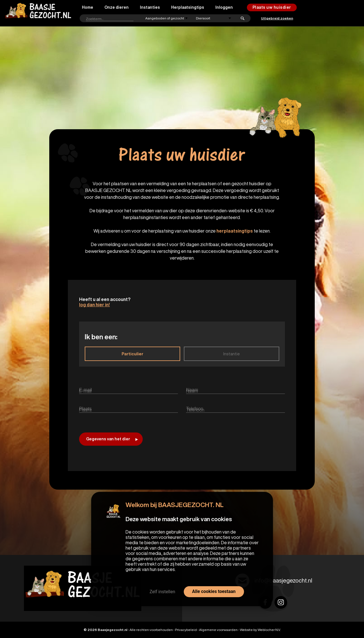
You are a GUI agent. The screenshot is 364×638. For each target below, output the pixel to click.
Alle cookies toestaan (214, 591)
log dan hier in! (94, 305)
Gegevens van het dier (112, 439)
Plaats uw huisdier (272, 7)
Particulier (132, 354)
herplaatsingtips (235, 231)
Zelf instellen (162, 592)
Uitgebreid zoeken (277, 18)
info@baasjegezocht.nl (283, 580)
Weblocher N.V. (269, 630)
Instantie (232, 354)
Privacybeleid (186, 630)
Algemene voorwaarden (218, 630)
